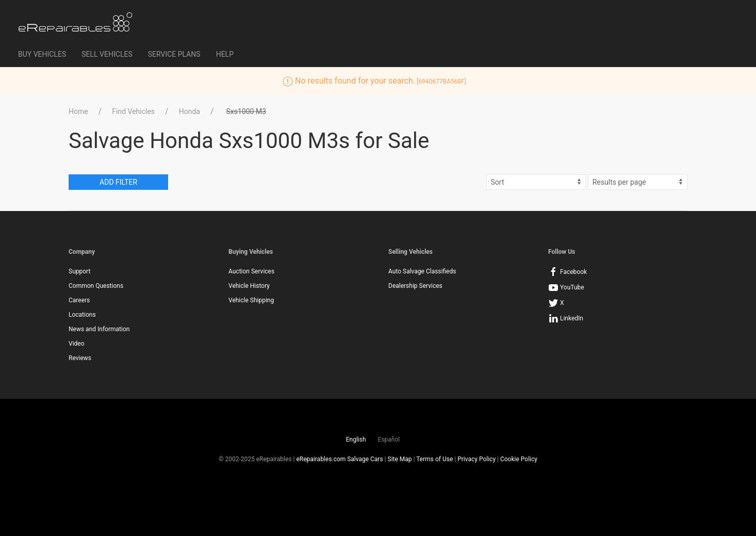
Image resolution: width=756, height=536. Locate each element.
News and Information (99, 329)
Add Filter (118, 182)
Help (225, 54)
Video (77, 344)
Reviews (80, 358)
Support (79, 271)
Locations (82, 315)
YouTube (566, 287)
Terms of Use (434, 459)
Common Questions (96, 286)
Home (78, 111)
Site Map (400, 459)
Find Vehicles (133, 111)
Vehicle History (249, 286)
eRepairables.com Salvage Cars (339, 459)
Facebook (568, 272)
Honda (190, 111)
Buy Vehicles (42, 54)
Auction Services (251, 271)
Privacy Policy (476, 459)
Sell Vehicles (107, 54)
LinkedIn (566, 318)
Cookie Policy (519, 459)
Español (389, 440)
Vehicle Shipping (251, 300)
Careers (79, 300)
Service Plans (174, 54)
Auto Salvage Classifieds (422, 271)
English (356, 440)
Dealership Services (415, 286)
